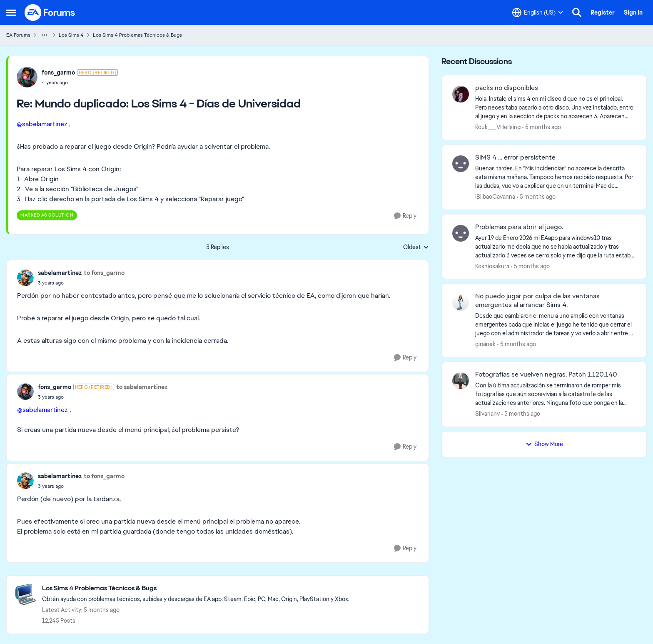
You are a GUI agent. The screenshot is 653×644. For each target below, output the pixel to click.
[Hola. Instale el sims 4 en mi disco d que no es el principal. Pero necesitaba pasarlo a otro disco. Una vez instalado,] (556, 108)
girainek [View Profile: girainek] (485, 344)
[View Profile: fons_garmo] (27, 77)
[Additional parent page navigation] (45, 35)
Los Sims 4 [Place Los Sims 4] (71, 35)
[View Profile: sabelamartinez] (25, 278)
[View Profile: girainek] (461, 302)
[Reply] (405, 216)
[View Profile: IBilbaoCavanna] (461, 164)
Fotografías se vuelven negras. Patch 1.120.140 (546, 374)
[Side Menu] (11, 12)
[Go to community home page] (50, 12)
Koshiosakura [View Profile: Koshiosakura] (492, 266)
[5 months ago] (542, 127)
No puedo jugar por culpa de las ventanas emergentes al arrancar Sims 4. (537, 301)
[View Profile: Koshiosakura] (461, 233)
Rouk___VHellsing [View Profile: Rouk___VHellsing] (498, 127)
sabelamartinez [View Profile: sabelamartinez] (60, 273)
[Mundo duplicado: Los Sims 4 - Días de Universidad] (80, 82)
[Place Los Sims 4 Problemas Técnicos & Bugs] (196, 588)
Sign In (633, 12)
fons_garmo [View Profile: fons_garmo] (58, 72)
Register (603, 12)
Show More (544, 444)
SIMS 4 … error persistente (515, 157)
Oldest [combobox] (416, 247)
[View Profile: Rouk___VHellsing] (461, 94)
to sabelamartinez (142, 387)
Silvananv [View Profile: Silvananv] (487, 414)
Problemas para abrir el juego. (519, 227)
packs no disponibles (507, 88)
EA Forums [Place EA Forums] (18, 35)
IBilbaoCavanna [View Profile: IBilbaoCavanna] (495, 197)
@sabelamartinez (42, 124)
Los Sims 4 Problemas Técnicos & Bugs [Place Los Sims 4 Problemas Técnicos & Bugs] (137, 35)
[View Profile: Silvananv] (461, 381)
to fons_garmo (104, 273)
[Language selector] (538, 12)
